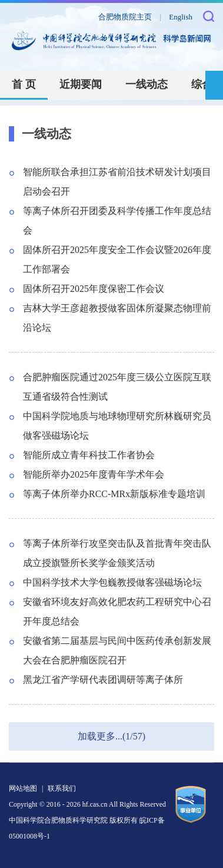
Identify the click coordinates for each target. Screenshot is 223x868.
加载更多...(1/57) (111, 736)
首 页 (24, 84)
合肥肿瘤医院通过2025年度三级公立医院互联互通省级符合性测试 (117, 387)
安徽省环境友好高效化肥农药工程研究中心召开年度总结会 (117, 611)
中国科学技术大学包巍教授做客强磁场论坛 (112, 582)
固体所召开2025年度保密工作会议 (94, 289)
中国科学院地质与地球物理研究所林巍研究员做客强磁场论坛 (117, 426)
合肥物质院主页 (125, 17)
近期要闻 (81, 84)
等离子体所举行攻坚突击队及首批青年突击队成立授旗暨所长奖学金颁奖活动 (117, 553)
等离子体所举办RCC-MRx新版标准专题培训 (114, 494)
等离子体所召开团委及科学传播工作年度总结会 (117, 221)
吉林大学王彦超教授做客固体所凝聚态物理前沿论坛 (117, 318)
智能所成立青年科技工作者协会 (89, 455)
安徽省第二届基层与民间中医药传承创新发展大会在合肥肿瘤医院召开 (117, 650)
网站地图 (23, 788)
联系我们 (62, 788)
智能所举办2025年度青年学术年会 (94, 474)
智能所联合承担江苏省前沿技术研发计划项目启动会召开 (117, 182)
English (181, 17)
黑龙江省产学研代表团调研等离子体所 (103, 680)
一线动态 (147, 84)
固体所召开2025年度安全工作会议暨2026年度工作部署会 (117, 259)
